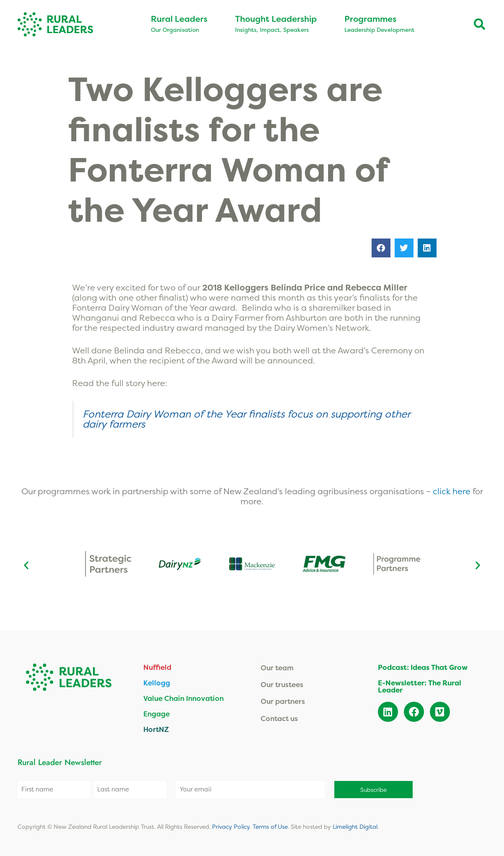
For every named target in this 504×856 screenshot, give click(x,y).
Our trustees (282, 684)
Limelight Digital (355, 826)
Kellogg (157, 683)
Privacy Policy (231, 826)
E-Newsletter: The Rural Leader (420, 686)
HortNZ (156, 729)
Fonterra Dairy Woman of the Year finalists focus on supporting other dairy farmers (246, 419)
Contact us (279, 718)
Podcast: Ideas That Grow (423, 667)
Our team (277, 668)
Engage (156, 714)
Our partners (283, 701)
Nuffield (157, 667)
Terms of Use (270, 826)
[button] (381, 248)
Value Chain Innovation (184, 698)
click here (453, 491)
